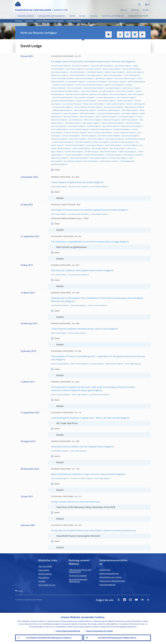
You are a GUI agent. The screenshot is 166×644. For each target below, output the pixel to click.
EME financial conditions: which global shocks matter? (77, 270)
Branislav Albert (81, 78)
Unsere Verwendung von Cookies (99, 631)
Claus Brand (74, 72)
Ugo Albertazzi (101, 78)
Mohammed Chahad (128, 126)
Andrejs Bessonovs (93, 82)
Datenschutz (105, 570)
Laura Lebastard (69, 104)
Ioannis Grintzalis (57, 394)
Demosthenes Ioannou (119, 142)
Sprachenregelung (107, 585)
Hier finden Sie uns (47, 585)
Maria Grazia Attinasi (122, 78)
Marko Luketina (112, 104)
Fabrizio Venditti (128, 69)
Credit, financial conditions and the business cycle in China (80, 329)
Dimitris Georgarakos (121, 133)
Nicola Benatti (73, 126)
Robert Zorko (126, 120)
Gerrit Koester (119, 66)
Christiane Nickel (57, 66)
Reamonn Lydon (132, 104)
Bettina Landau (108, 69)
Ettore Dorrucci (128, 88)
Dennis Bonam (114, 82)
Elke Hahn (85, 136)
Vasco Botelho (107, 126)
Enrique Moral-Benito (98, 66)
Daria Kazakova (103, 101)
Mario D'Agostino (130, 155)
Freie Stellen (44, 570)
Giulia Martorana (110, 107)
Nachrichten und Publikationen (113, 16)
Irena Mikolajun (57, 451)
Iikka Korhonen (111, 364)
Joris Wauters (123, 117)
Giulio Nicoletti (56, 478)
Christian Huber (115, 158)
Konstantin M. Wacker (78, 478)
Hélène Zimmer (89, 120)
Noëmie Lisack (97, 142)
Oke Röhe (88, 152)
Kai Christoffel (56, 129)
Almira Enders (71, 69)
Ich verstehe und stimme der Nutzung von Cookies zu (49, 638)
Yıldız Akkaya (69, 123)
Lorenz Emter (85, 91)
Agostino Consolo (111, 85)
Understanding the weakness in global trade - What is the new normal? (85, 418)
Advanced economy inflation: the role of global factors (77, 447)
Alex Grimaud (114, 94)
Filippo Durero (56, 158)
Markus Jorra (56, 139)
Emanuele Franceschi (72, 133)
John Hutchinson (123, 98)
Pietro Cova (71, 88)
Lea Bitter (90, 126)
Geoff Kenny (122, 101)
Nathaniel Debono (90, 88)
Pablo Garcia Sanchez (73, 94)
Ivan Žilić (72, 120)
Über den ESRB (45, 566)
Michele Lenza (56, 75)
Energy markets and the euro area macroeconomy (76, 502)
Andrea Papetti (78, 148)
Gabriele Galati (131, 72)
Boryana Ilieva (127, 136)
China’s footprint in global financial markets (72, 182)
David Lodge (74, 75)
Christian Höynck (102, 98)
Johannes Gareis (95, 94)
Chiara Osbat (126, 110)
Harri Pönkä (129, 75)
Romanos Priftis (70, 152)
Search (139, 5)
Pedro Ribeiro (126, 113)
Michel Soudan (74, 333)
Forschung (94, 16)
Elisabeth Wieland (91, 155)
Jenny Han (93, 364)
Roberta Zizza (108, 120)
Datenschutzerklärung (109, 573)
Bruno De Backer (76, 129)
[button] (143, 5)
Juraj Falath (103, 91)
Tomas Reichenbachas (105, 113)
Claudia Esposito (76, 158)
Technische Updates (78, 576)
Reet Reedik (84, 113)
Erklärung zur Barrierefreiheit (112, 581)
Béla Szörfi (67, 117)
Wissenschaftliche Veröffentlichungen (50, 21)
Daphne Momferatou (81, 110)
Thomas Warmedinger (59, 78)
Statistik (72, 16)
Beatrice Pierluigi (110, 75)
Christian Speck (70, 155)
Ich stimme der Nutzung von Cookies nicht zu (117, 638)
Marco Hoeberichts (81, 98)
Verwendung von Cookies (111, 577)
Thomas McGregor (72, 145)
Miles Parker (114, 148)
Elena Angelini (88, 123)
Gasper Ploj (67, 113)
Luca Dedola (110, 88)
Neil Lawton (79, 142)
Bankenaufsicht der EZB (138, 16)
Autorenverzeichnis (74, 21)
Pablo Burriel (92, 72)
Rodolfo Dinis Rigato (97, 129)
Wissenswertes (45, 574)
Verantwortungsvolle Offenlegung (78, 580)
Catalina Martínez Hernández (85, 107)
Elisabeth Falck (118, 129)
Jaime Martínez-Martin (105, 136)
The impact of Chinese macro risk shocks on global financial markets (85, 210)
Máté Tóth (83, 117)
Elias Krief (87, 161)
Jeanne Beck (55, 126)
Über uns (124, 10)
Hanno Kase (93, 139)
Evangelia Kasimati (82, 101)
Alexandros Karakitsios (59, 101)
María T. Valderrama (103, 117)
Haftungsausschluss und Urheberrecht (80, 571)
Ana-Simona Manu (59, 107)
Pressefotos (44, 577)
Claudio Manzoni (106, 161)
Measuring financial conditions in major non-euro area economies (83, 474)
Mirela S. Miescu (94, 305)
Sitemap (20, 591)
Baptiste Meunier (131, 107)
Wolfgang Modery (59, 110)
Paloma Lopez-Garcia (90, 104)
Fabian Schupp (124, 152)
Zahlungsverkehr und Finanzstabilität (52, 16)
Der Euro (82, 16)
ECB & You (135, 10)
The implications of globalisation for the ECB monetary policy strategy (85, 242)
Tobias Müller (110, 145)
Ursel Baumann (57, 305)
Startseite (19, 21)
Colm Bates (129, 123)
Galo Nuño (127, 145)
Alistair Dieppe (56, 364)
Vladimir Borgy (133, 82)
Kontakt (42, 581)
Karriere (146, 10)
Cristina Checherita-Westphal (85, 85)
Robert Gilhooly (76, 364)
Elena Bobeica (56, 72)
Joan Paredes (96, 148)
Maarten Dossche (111, 72)
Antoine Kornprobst (59, 142)
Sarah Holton (90, 69)
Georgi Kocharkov (131, 139)
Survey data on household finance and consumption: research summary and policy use (94, 530)
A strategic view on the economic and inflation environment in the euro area (88, 61)
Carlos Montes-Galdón (105, 110)
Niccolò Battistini (72, 82)
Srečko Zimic (110, 155)
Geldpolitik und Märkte (26, 16)
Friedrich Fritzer (121, 91)
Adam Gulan (132, 94)
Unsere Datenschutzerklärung (68, 631)
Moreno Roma (105, 152)
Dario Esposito (95, 158)
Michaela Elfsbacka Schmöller (62, 91)
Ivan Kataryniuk (111, 139)
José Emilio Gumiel (59, 98)
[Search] (127, 4)
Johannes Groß (68, 136)
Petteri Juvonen (74, 139)
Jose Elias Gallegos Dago (96, 133)
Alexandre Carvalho (59, 85)
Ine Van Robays (96, 187)
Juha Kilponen (77, 66)
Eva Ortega (91, 75)
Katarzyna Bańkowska (109, 123)
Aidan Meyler (92, 145)
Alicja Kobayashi (70, 161)
